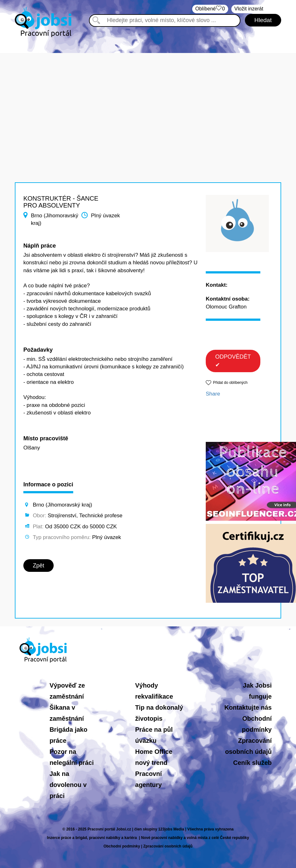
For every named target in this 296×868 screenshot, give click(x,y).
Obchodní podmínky (122, 846)
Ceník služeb (252, 763)
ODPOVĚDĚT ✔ (233, 361)
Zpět (38, 566)
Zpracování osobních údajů (168, 846)
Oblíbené (210, 9)
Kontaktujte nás (248, 707)
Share (213, 394)
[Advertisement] (148, 97)
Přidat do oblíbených (230, 383)
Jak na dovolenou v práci (68, 785)
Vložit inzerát (249, 9)
